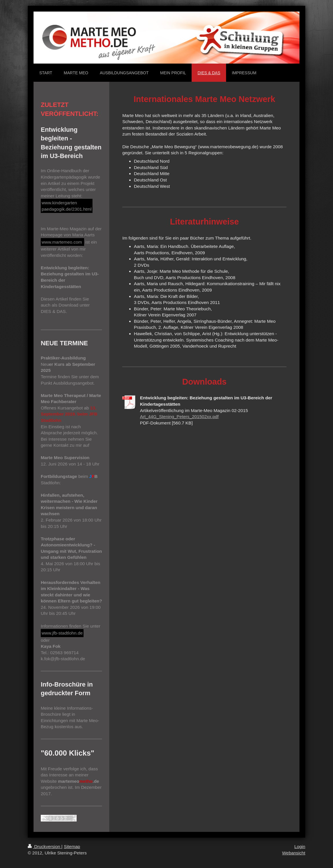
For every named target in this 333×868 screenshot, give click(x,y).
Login (300, 846)
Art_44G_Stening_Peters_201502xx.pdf (179, 417)
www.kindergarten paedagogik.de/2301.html (67, 206)
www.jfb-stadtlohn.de (62, 633)
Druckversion (45, 846)
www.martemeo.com (62, 242)
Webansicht (294, 853)
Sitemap (72, 846)
